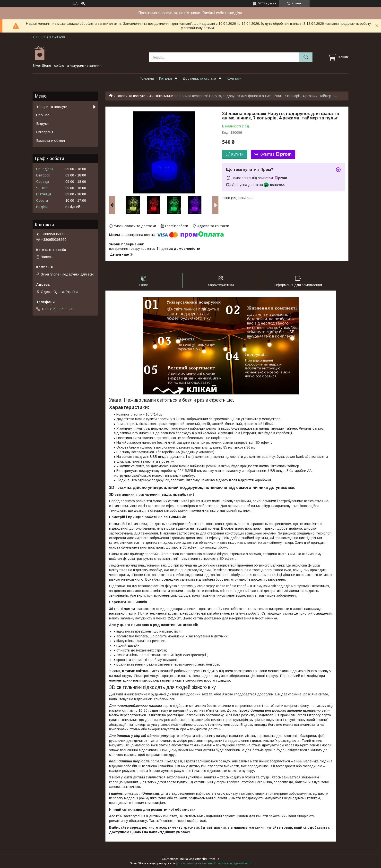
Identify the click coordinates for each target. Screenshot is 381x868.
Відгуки (42, 123)
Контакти (234, 78)
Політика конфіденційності (233, 863)
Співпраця (45, 132)
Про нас (43, 115)
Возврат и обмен (51, 140)
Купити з (276, 154)
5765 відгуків (267, 3)
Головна (147, 78)
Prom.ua (213, 859)
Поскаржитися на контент (195, 863)
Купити (237, 154)
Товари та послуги (131, 96)
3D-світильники (161, 96)
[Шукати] (306, 57)
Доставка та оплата (199, 78)
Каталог (166, 78)
